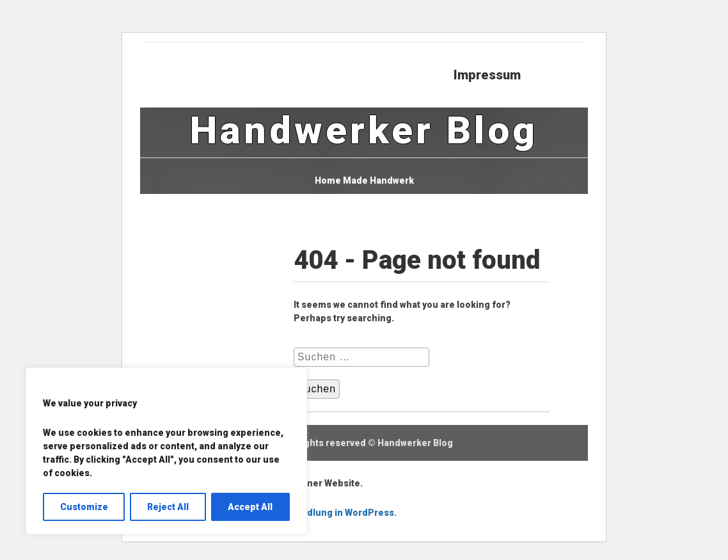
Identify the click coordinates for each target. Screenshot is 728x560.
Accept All (250, 507)
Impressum (487, 75)
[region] (166, 451)
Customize (84, 507)
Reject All (168, 507)
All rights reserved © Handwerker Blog (368, 443)
